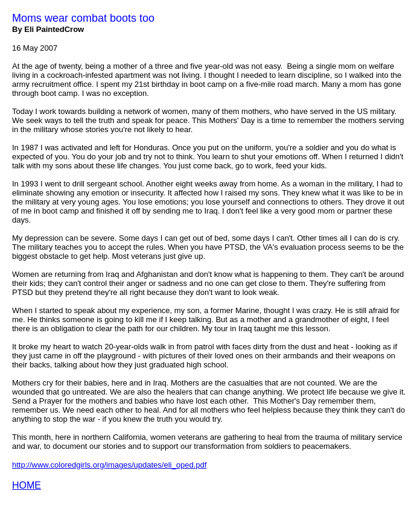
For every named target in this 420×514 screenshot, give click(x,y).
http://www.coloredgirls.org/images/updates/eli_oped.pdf (109, 465)
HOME (27, 485)
